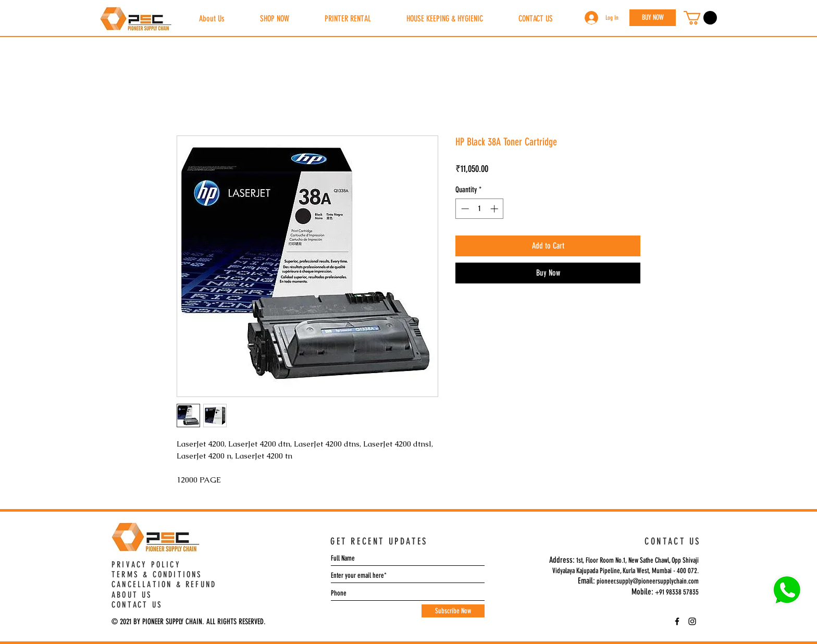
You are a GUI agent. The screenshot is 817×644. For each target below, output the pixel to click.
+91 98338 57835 (677, 592)
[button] (700, 18)
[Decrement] (464, 209)
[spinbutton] (480, 209)
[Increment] (495, 209)
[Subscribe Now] (453, 611)
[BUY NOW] (653, 18)
